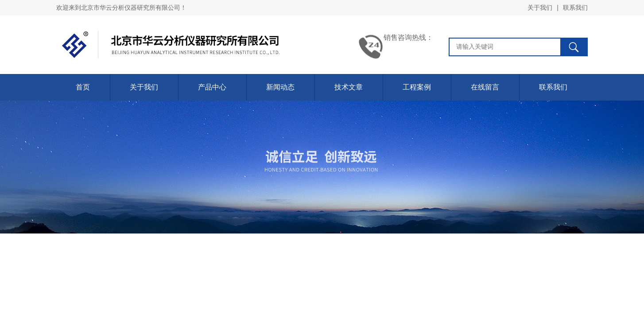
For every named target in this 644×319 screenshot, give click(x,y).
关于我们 (540, 8)
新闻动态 (280, 87)
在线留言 (485, 87)
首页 (83, 87)
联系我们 (575, 8)
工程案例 (417, 87)
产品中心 (212, 87)
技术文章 (349, 87)
